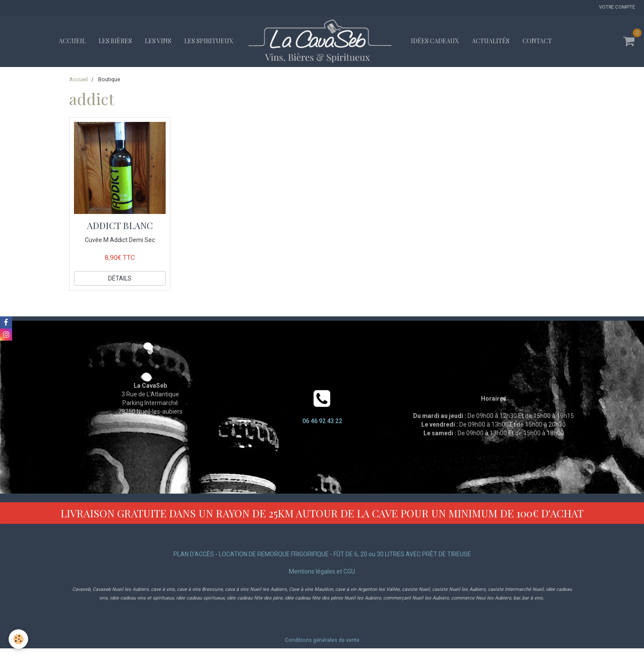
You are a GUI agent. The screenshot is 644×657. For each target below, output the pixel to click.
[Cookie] (18, 639)
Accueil (72, 41)
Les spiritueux (209, 41)
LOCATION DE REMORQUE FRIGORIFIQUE (274, 554)
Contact (537, 41)
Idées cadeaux (435, 41)
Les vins (158, 41)
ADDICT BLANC (120, 225)
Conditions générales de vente (322, 640)
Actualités (491, 41)
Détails (120, 278)
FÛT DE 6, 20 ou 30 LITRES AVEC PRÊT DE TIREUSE (402, 554)
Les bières (115, 41)
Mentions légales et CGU (322, 571)
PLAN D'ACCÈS (194, 554)
